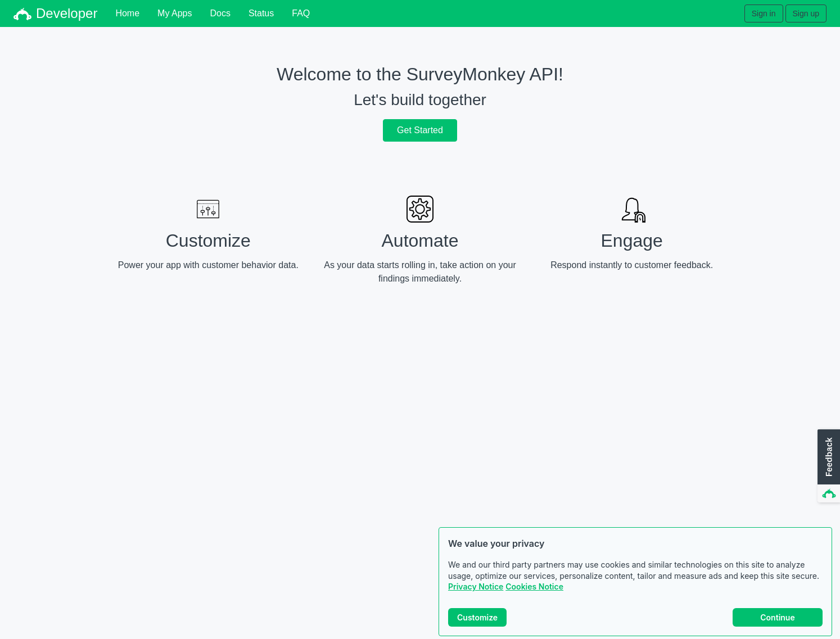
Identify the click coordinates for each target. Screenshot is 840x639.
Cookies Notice (534, 588)
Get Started (420, 130)
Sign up (806, 13)
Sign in (764, 13)
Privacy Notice (476, 588)
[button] (828, 466)
